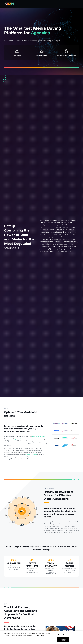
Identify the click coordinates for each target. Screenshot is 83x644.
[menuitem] (76, 4)
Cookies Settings (63, 635)
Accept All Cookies (63, 640)
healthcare (24, 439)
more (39, 439)
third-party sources (38, 437)
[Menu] (76, 4)
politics (18, 439)
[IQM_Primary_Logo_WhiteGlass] (9, 4)
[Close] (81, 638)
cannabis (31, 439)
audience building (31, 455)
